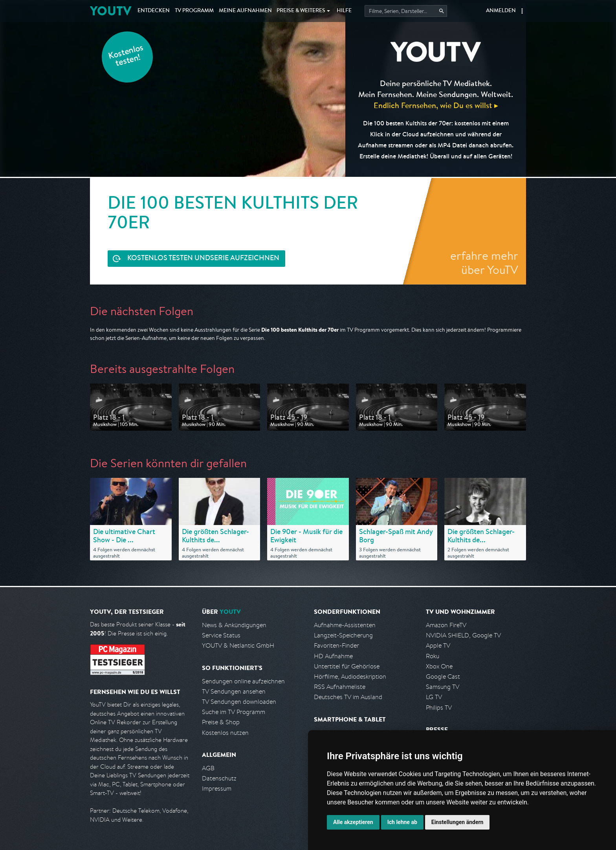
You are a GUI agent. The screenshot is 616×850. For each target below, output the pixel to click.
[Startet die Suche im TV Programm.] (406, 11)
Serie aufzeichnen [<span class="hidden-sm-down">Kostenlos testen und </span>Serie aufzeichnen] (203, 259)
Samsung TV (443, 687)
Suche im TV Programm (234, 712)
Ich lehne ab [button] (402, 822)
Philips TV (439, 708)
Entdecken (154, 11)
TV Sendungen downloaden (239, 702)
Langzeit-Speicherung (343, 635)
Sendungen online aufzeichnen (243, 681)
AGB (208, 768)
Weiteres (301, 11)
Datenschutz (219, 778)
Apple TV (438, 645)
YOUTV (111, 11)
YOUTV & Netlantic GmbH (238, 645)
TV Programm (194, 11)
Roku (433, 656)
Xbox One (439, 666)
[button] (522, 11)
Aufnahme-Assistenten (345, 625)
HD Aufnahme (333, 656)
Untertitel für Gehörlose (347, 666)
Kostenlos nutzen (225, 733)
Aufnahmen (245, 11)
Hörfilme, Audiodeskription (350, 677)
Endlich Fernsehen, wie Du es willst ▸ (436, 105)
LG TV (434, 697)
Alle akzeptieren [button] (353, 822)
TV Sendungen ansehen (234, 691)
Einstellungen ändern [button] (457, 822)
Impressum (217, 788)
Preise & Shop (221, 722)
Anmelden (501, 11)
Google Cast (443, 677)
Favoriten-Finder (336, 645)
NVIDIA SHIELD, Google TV (463, 635)
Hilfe (344, 11)
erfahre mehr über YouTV (484, 263)
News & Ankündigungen (234, 625)
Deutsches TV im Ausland (348, 697)
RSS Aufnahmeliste (340, 687)
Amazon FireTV (446, 625)
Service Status (221, 635)
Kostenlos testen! (126, 56)
